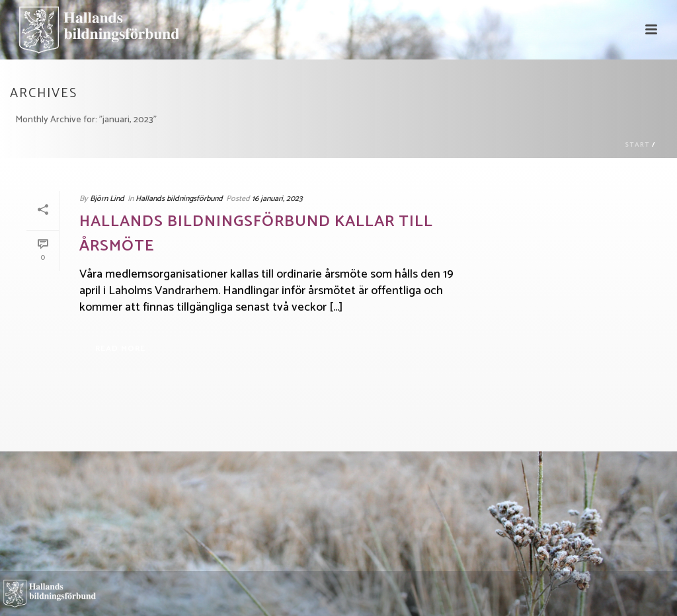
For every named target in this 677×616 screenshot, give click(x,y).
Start (637, 145)
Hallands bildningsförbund (179, 199)
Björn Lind (107, 199)
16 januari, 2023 (277, 199)
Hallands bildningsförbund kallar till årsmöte (256, 234)
